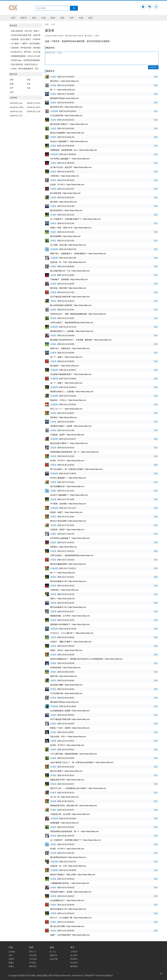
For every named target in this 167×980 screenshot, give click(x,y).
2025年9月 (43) (16, 103)
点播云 (11, 966)
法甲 (72, 18)
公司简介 (74, 952)
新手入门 (33, 952)
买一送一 (53, 952)
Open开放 (54, 959)
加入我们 (74, 955)
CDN (10, 955)
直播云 (11, 963)
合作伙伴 (74, 963)
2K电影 (53, 77)
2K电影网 (54, 111)
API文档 (32, 963)
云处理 (11, 959)
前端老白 (109, 975)
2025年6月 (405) (17, 107)
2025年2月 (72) (16, 116)
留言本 (24, 18)
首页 (13, 18)
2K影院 (53, 103)
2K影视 (53, 85)
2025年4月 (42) (16, 111)
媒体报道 (74, 966)
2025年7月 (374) (34, 103)
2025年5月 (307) (34, 107)
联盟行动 (53, 955)
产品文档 (33, 959)
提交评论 (153, 67)
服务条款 (33, 966)
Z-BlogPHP (89, 975)
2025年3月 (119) (34, 111)
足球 (90, 18)
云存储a (12, 952)
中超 (43, 18)
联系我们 (74, 959)
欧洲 (53, 18)
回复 (156, 77)
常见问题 (33, 955)
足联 (34, 18)
